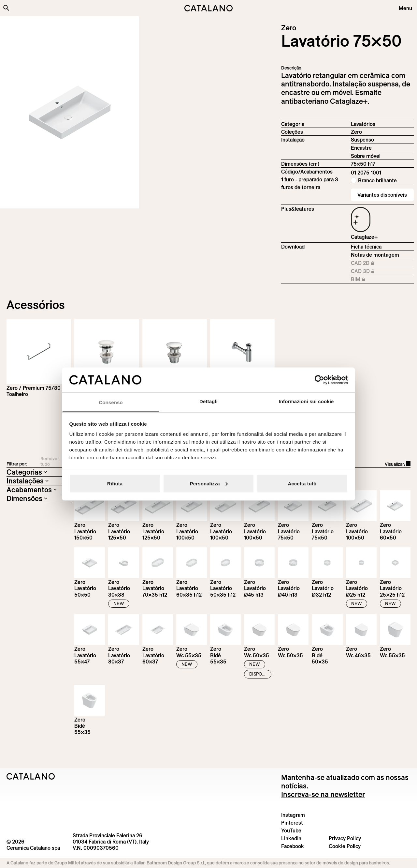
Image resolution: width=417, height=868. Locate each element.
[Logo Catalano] (31, 776)
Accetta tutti (302, 483)
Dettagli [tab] (208, 401)
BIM (368, 280)
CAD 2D (368, 263)
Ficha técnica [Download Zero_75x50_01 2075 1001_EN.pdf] (366, 247)
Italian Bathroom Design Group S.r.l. (169, 863)
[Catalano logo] (208, 8)
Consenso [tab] (111, 402)
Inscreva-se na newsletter (323, 794)
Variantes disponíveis (382, 195)
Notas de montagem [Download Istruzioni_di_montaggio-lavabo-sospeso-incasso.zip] (375, 255)
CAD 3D (368, 271)
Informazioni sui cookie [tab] (306, 401)
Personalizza (209, 483)
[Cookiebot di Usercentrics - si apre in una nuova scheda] (319, 380)
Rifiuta (115, 483)
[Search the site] (6, 8)
